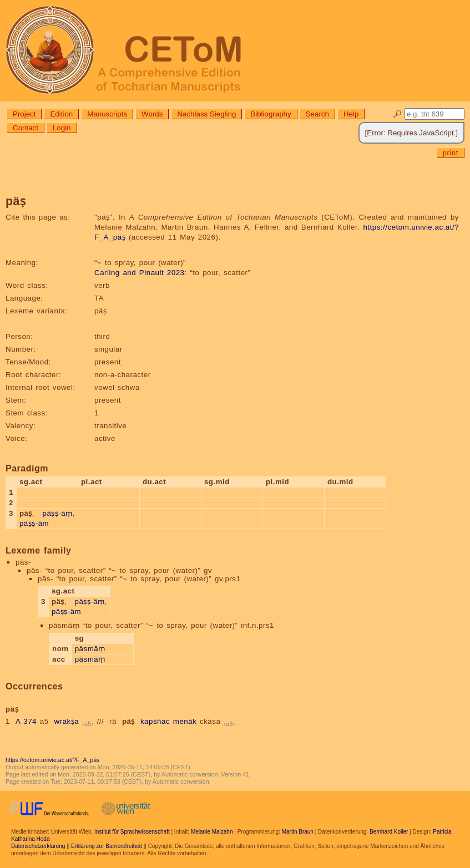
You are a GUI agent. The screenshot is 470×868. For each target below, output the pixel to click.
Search (317, 114)
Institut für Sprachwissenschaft (132, 832)
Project (24, 114)
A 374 (26, 721)
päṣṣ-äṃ (58, 513)
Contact (26, 128)
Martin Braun (298, 832)
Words (152, 114)
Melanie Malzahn (212, 832)
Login (62, 128)
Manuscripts (107, 114)
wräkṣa (67, 721)
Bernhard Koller (389, 832)
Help (351, 114)
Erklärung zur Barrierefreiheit (107, 846)
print (451, 153)
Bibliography (271, 114)
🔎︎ (398, 114)
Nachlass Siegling (206, 114)
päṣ (128, 721)
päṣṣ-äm (34, 523)
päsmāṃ (90, 649)
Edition (61, 114)
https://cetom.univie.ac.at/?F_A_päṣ (52, 760)
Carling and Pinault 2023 (139, 273)
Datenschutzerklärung (38, 846)
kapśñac (155, 721)
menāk (185, 721)
